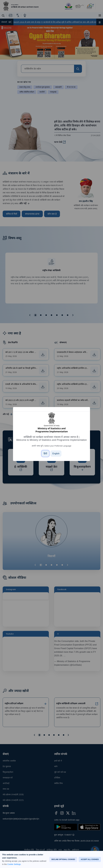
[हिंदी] (45, 454)
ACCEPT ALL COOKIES (90, 859)
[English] (56, 454)
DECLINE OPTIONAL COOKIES (63, 859)
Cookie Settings (14, 864)
